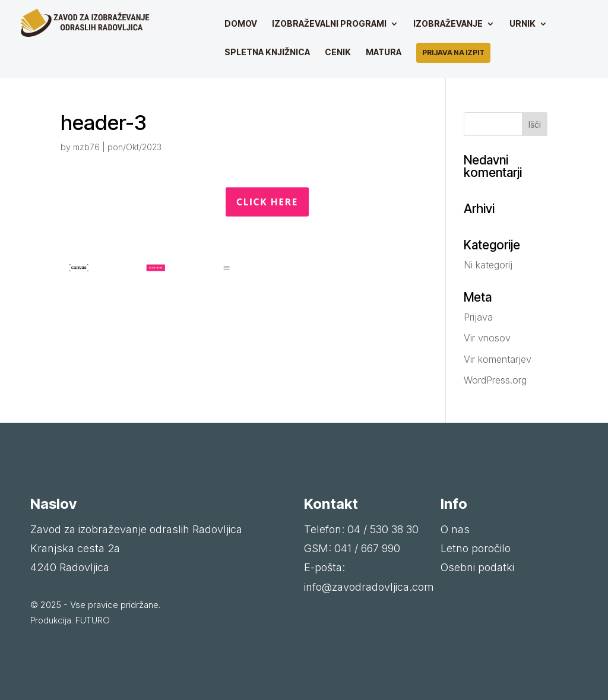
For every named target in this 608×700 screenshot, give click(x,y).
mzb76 (86, 147)
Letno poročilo (476, 548)
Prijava (478, 317)
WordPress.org (495, 380)
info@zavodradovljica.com (369, 587)
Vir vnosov (487, 338)
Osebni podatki (477, 567)
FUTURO (93, 620)
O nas (455, 529)
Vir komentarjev (498, 359)
